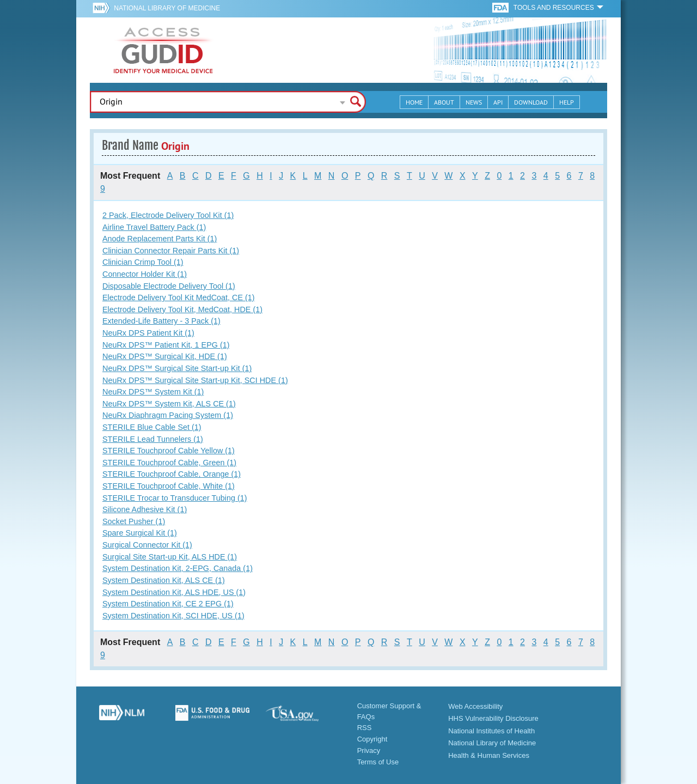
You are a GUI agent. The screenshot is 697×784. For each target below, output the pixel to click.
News (474, 102)
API (498, 102)
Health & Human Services (489, 755)
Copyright (372, 739)
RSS (365, 728)
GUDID (163, 50)
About (444, 102)
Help (567, 102)
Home (414, 102)
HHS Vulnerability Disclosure (493, 718)
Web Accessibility (475, 706)
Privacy (369, 750)
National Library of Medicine (167, 8)
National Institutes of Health (491, 731)
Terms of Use (378, 762)
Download (531, 102)
